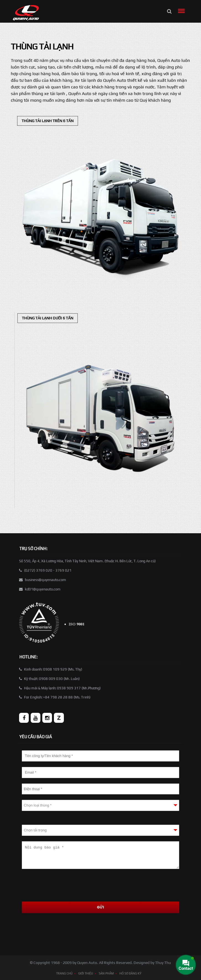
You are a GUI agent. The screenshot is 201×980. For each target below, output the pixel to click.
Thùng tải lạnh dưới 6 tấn (48, 318)
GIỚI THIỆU (86, 973)
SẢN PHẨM (106, 973)
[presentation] (64, 885)
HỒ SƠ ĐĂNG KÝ (130, 973)
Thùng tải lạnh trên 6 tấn (48, 121)
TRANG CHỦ (64, 973)
